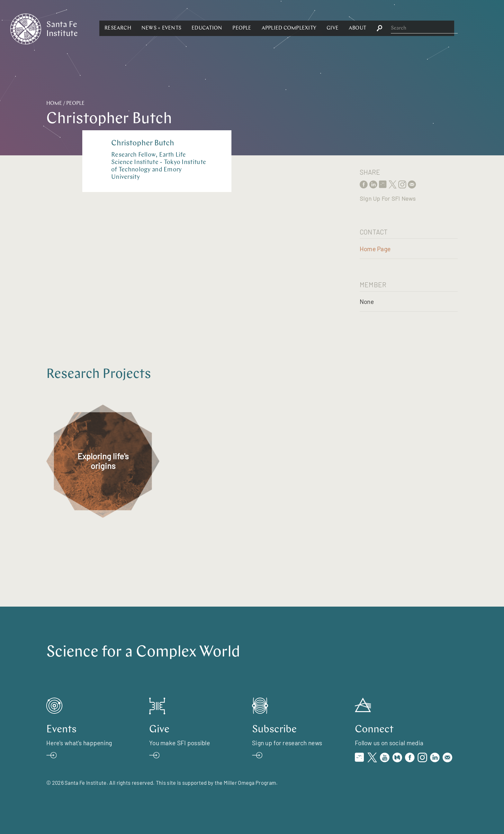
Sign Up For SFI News (388, 198)
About (428, 28)
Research (188, 28)
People (312, 28)
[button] (188, 28)
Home (54, 104)
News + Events (231, 28)
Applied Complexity (359, 28)
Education (277, 28)
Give (403, 28)
